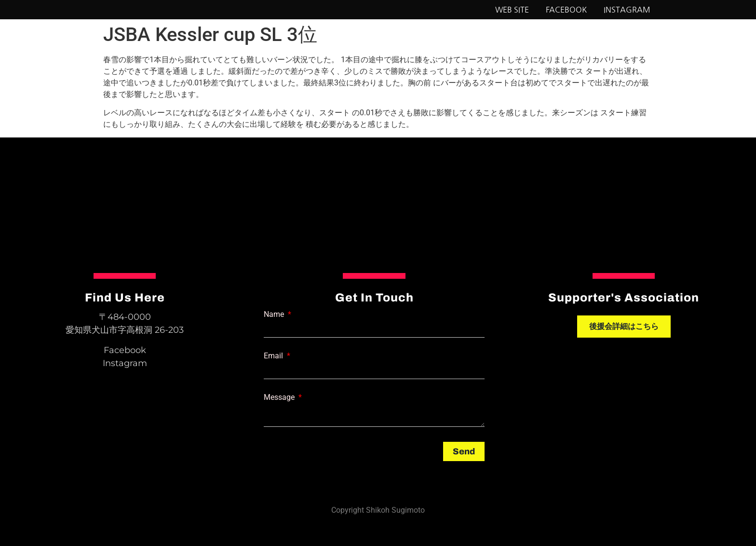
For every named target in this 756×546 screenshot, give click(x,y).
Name (275, 314)
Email (274, 356)
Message (280, 397)
